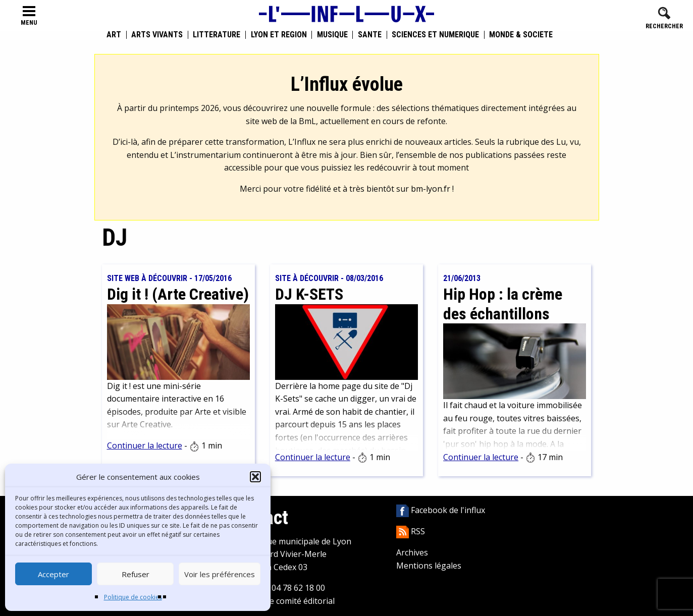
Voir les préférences (220, 574)
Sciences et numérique (435, 35)
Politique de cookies (133, 597)
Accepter (54, 574)
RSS (411, 531)
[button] (255, 477)
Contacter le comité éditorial (281, 601)
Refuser (136, 574)
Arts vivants (157, 35)
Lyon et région (279, 35)
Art (114, 35)
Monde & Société (521, 35)
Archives (412, 552)
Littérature (217, 35)
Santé (370, 35)
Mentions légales (429, 566)
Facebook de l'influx (441, 510)
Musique (332, 35)
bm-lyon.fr (431, 189)
